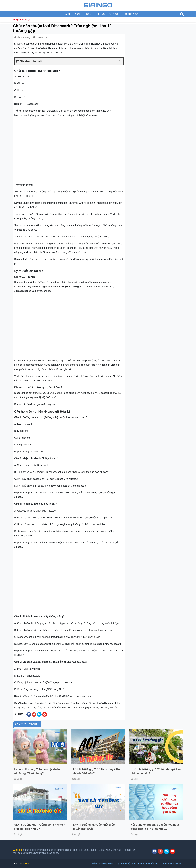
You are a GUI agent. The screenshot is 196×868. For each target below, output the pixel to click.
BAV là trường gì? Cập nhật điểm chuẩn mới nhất (94, 827)
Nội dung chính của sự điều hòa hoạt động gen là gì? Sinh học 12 (155, 827)
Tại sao (113, 14)
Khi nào (100, 14)
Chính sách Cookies (171, 864)
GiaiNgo (17, 850)
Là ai (67, 14)
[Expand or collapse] (120, 61)
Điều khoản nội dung (103, 864)
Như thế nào (130, 14)
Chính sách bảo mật (149, 864)
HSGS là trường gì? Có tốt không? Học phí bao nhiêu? (156, 771)
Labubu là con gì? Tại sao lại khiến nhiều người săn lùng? (37, 771)
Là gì (77, 14)
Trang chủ (18, 20)
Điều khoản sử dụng (126, 864)
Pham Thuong (23, 37)
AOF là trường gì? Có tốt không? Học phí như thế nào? (97, 771)
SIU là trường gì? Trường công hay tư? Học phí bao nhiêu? (40, 827)
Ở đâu (87, 14)
